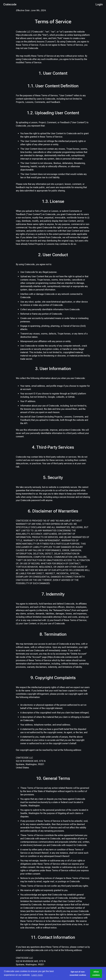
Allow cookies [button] (96, 973)
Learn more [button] (37, 975)
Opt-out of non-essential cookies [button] (78, 973)
